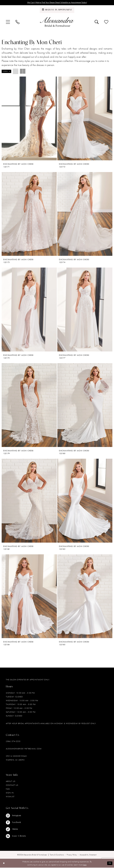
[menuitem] (8, 22)
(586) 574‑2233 (13, 742)
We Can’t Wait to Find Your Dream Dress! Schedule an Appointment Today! (57, 3)
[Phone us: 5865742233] (17, 22)
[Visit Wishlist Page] (106, 22)
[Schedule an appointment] (57, 10)
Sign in (10, 793)
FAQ (8, 789)
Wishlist (10, 797)
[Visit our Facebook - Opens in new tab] (16, 823)
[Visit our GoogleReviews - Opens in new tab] (16, 836)
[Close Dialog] (4, 864)
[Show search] (97, 22)
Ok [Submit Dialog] (110, 864)
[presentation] (29, 119)
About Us (11, 782)
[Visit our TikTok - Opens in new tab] (16, 830)
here (85, 865)
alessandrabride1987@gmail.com (24, 749)
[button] (8, 22)
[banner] (57, 22)
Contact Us (12, 785)
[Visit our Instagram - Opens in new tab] (16, 816)
